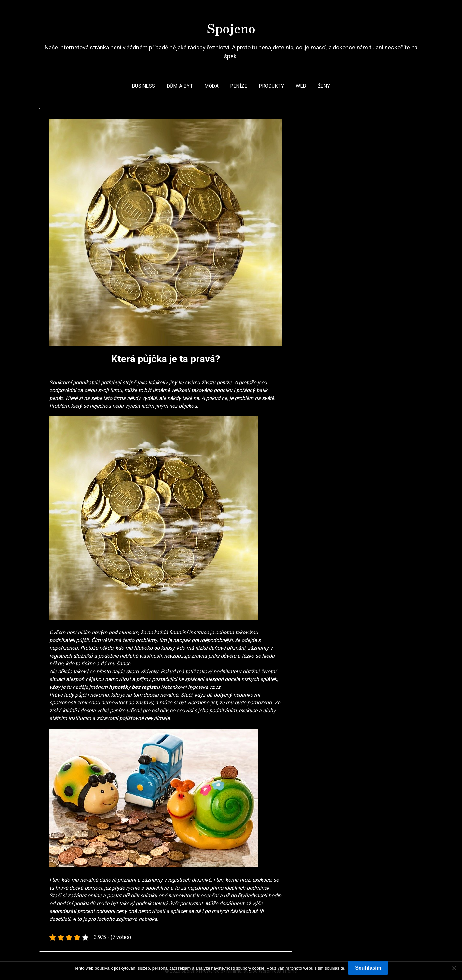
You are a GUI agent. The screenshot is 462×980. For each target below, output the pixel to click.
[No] (454, 968)
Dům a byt (180, 86)
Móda (212, 86)
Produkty (272, 86)
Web (301, 86)
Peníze (239, 86)
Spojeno (231, 26)
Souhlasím (368, 968)
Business (144, 86)
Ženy (324, 86)
